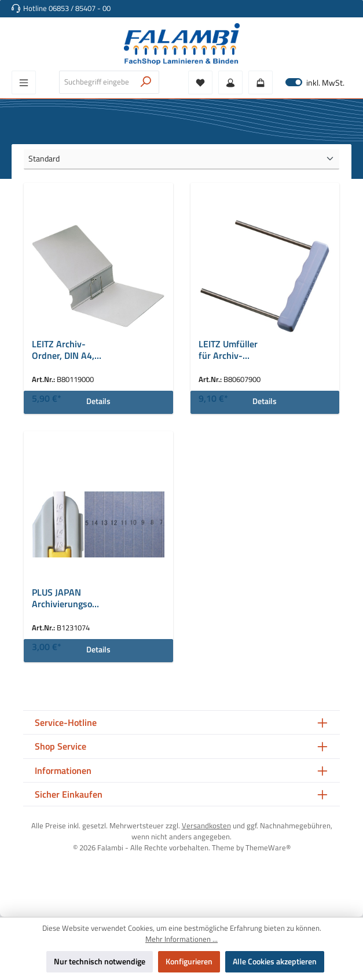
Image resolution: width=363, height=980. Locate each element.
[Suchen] (146, 82)
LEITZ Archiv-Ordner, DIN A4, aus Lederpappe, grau (65, 350)
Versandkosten (206, 826)
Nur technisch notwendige (100, 961)
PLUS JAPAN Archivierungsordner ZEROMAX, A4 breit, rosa (64, 599)
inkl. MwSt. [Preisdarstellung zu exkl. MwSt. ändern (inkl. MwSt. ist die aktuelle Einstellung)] (315, 82)
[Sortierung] (181, 159)
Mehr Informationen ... (181, 939)
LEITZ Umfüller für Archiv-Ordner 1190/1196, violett (228, 350)
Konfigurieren (189, 961)
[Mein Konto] (230, 82)
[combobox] (96, 82)
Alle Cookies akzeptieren (275, 961)
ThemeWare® (268, 848)
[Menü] (24, 82)
